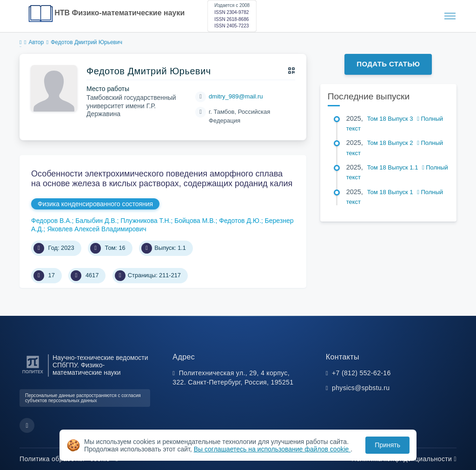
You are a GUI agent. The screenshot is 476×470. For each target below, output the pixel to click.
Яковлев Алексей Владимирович (97, 229)
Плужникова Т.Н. (145, 221)
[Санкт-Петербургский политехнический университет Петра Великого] (33, 374)
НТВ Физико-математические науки (119, 13)
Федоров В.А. (51, 221)
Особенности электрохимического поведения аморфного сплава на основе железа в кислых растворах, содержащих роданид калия (162, 179)
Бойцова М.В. (195, 221)
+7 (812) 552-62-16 (361, 373)
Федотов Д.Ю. (240, 221)
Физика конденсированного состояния (95, 204)
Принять (387, 445)
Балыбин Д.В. (96, 221)
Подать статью (388, 64)
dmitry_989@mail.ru (236, 96)
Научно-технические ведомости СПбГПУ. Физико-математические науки (100, 365)
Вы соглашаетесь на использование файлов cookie (272, 449)
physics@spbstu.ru (361, 388)
